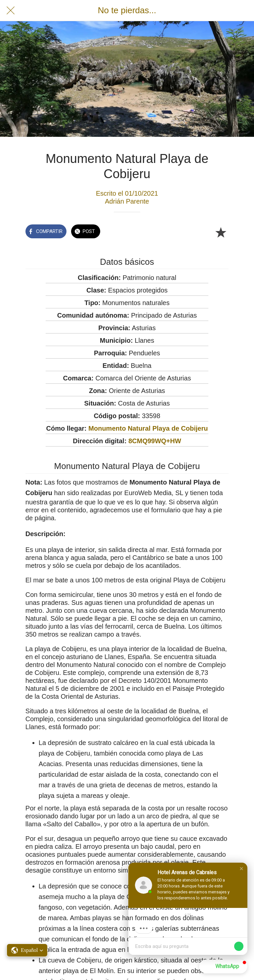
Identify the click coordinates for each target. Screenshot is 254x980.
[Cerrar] (11, 11)
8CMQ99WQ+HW (155, 441)
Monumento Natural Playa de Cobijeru (148, 428)
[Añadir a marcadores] (221, 232)
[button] (241, 869)
